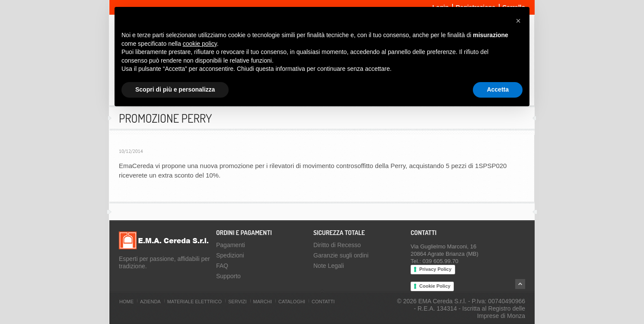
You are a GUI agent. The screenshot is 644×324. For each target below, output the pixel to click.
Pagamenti (231, 245)
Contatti (323, 302)
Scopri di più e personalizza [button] (175, 89)
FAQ (222, 266)
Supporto (228, 276)
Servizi (238, 302)
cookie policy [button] (200, 44)
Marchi (263, 302)
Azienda (150, 302)
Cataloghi (292, 302)
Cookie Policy (435, 286)
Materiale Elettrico (194, 302)
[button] (518, 21)
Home (126, 302)
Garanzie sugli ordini (341, 255)
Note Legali (329, 266)
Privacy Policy (435, 269)
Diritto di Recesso (337, 245)
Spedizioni (230, 255)
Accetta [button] (498, 89)
